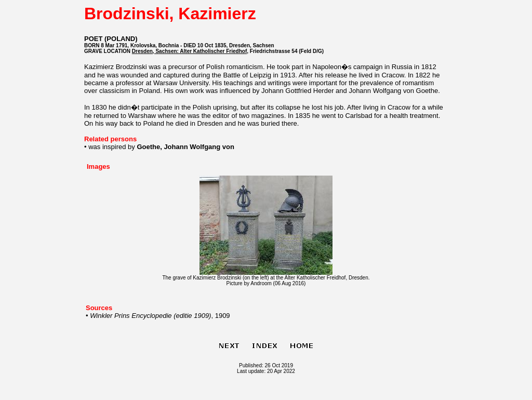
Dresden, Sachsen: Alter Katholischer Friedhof (189, 51)
